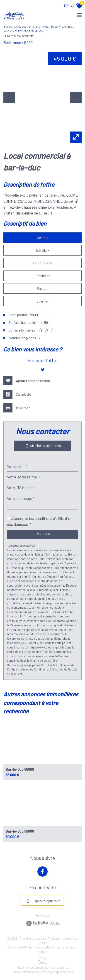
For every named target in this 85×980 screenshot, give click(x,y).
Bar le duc (67, 27)
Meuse (55, 27)
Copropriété (42, 263)
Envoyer (43, 534)
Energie (42, 288)
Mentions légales (35, 947)
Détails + (43, 250)
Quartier (42, 301)
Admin (42, 952)
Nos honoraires (57, 947)
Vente (45, 27)
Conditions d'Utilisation (49, 669)
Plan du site (15, 947)
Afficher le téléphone (43, 446)
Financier (43, 276)
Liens (72, 947)
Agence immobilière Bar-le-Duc (22, 27)
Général (42, 238)
